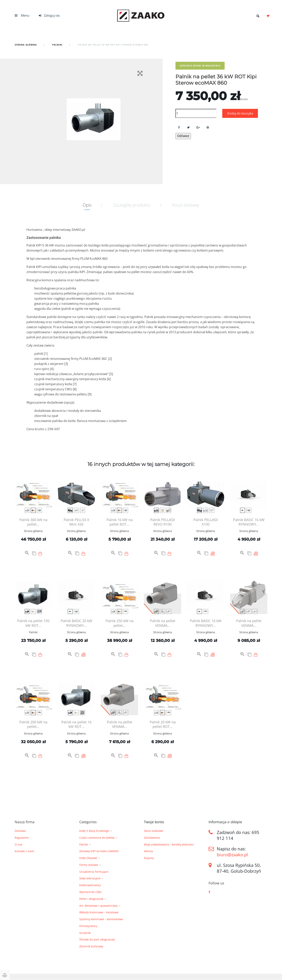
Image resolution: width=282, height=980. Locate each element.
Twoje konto (154, 822)
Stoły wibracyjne (90, 878)
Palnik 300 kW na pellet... (33, 522)
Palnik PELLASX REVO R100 (163, 522)
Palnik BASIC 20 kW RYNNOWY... (76, 623)
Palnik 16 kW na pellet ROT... (120, 522)
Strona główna (33, 531)
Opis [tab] (87, 205)
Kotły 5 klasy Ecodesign (94, 831)
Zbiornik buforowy (91, 946)
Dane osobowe (154, 831)
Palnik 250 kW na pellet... (120, 623)
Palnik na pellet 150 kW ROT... (33, 623)
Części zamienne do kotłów (97, 838)
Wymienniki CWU (90, 892)
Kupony (149, 858)
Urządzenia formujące (94, 872)
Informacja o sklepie (225, 822)
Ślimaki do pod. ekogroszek (97, 940)
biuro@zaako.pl (232, 855)
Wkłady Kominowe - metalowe (99, 912)
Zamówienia (152, 838)
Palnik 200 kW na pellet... (33, 724)
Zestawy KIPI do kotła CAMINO (99, 851)
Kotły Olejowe (88, 858)
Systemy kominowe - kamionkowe (101, 919)
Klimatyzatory (88, 926)
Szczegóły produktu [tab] (132, 205)
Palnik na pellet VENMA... (163, 623)
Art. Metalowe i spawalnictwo (99, 906)
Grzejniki (85, 933)
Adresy (148, 851)
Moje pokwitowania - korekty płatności (169, 844)
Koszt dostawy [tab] (186, 205)
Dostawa (20, 831)
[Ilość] (196, 113)
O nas (19, 844)
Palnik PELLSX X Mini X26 (76, 522)
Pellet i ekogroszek (91, 899)
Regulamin (22, 838)
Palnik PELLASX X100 (206, 522)
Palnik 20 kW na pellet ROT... (163, 724)
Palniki (33, 632)
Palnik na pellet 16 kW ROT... (76, 724)
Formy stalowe (89, 865)
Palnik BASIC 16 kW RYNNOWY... (249, 522)
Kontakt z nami (24, 851)
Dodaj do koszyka (240, 113)
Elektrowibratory (90, 885)
